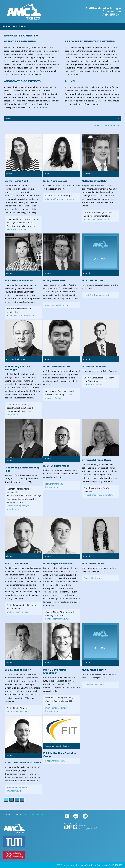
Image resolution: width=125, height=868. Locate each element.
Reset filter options (107, 126)
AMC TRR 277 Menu (15, 27)
